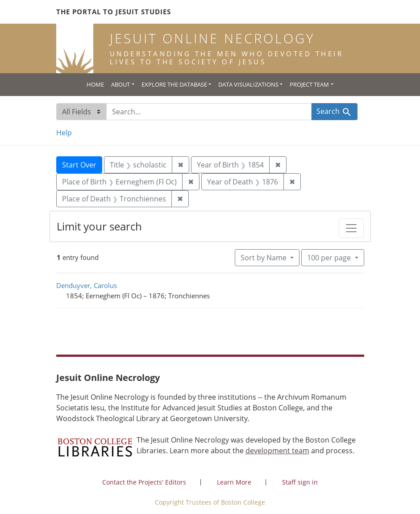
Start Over (79, 165)
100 (330, 257)
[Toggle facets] (351, 228)
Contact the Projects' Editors (144, 482)
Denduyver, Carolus (87, 285)
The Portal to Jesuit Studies (114, 12)
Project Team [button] (309, 84)
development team (277, 451)
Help (64, 133)
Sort (264, 258)
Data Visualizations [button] (248, 84)
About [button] (121, 84)
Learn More (234, 482)
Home (95, 84)
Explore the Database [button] (174, 84)
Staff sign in (300, 482)
